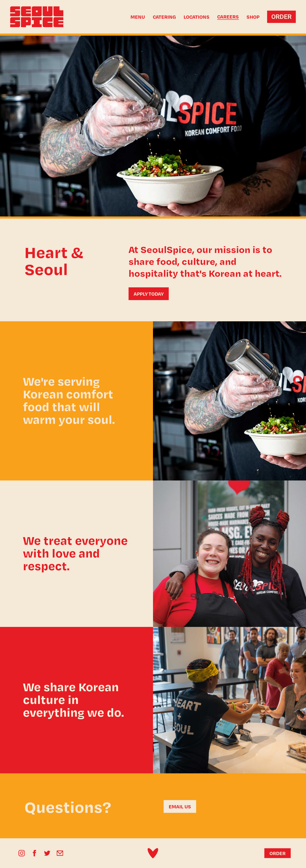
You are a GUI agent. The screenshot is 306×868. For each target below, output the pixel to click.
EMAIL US (180, 806)
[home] (43, 17)
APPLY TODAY (149, 294)
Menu (138, 17)
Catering (164, 17)
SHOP (253, 17)
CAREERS (228, 17)
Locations (197, 17)
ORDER (281, 17)
